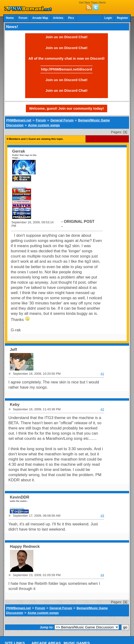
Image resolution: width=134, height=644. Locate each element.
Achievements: (20, 187)
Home (10, 18)
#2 (102, 409)
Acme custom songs (44, 125)
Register (122, 18)
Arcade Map (40, 18)
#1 (102, 374)
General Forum (62, 120)
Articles (58, 18)
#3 (102, 516)
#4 (102, 575)
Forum (23, 18)
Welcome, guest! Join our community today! (67, 108)
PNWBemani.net (19, 120)
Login (108, 18)
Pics (71, 18)
